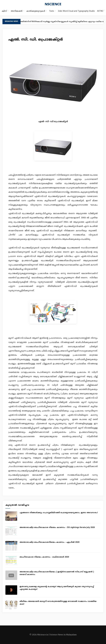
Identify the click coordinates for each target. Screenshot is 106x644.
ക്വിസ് (4, 11)
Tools (52, 11)
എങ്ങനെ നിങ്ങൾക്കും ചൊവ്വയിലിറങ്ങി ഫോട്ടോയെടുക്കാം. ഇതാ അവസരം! (59, 513)
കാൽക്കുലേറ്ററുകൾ (36, 11)
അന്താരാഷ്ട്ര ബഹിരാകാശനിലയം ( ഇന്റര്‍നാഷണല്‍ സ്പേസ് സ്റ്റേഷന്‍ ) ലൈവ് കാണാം (57, 573)
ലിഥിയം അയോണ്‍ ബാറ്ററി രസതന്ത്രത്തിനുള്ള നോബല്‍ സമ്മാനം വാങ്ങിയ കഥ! (58, 603)
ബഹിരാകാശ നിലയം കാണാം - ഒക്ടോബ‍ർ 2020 (44, 557)
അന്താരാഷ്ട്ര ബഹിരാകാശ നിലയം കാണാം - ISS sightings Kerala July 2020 (57, 527)
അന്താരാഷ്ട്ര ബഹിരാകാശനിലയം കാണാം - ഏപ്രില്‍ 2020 (49, 542)
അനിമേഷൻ (17, 11)
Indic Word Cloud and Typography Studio (76, 11)
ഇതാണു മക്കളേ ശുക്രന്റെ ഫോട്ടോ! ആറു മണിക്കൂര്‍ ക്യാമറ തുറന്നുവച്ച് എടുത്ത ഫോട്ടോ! (57, 588)
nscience (53, 4)
